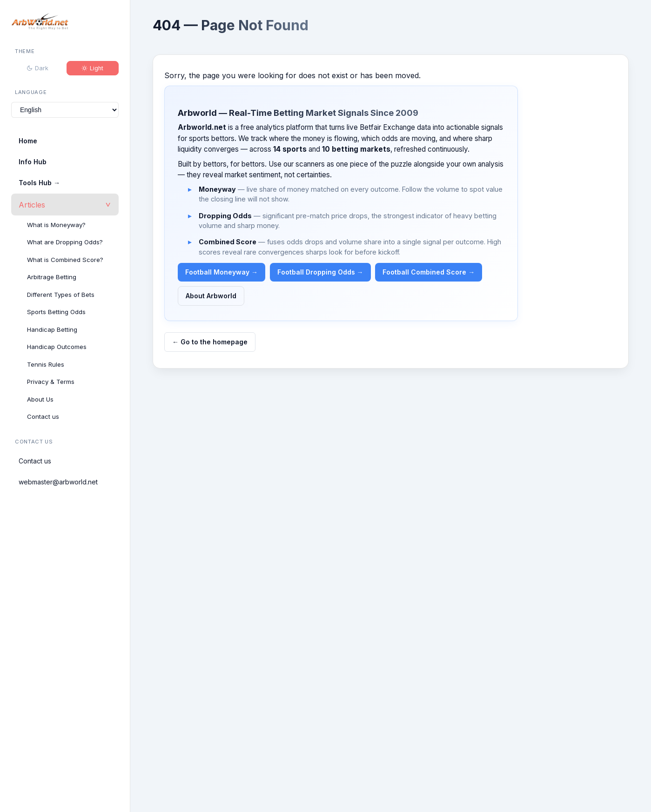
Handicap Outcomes (57, 347)
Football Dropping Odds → (320, 272)
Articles (32, 205)
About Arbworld (211, 296)
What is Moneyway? (56, 225)
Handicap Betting (52, 329)
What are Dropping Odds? (65, 242)
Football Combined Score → (429, 272)
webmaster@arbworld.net (58, 482)
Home (28, 141)
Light (92, 68)
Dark (37, 68)
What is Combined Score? (65, 260)
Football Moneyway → (221, 272)
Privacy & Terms (51, 382)
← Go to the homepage (210, 342)
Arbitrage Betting (52, 277)
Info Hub (33, 162)
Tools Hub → (39, 183)
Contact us (43, 416)
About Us (40, 399)
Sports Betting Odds (56, 312)
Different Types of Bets (61, 295)
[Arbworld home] (40, 23)
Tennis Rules (46, 364)
